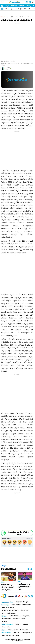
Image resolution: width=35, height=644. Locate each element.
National (16, 619)
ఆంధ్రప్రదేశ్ (14, 6)
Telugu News (4, 17)
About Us (16, 633)
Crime (23, 619)
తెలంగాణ (22, 6)
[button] (31, 569)
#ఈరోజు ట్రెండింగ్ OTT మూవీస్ (23, 9)
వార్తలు (7, 6)
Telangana (25, 616)
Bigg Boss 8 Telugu (9, 613)
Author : (8, 61)
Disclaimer (16, 636)
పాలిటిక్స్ (28, 6)
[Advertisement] (17, 41)
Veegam (21, 641)
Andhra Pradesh (14, 616)
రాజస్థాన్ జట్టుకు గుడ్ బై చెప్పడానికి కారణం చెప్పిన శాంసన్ (24, 587)
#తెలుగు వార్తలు (9, 9)
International (7, 619)
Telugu (25, 602)
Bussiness (24, 630)
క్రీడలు (3, 582)
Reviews (25, 624)
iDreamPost (26, 605)
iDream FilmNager (8, 608)
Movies (18, 624)
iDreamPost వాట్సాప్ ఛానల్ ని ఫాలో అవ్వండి (19, 533)
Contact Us (6, 636)
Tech (10, 630)
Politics (5, 622)
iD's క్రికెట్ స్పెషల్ (25, 610)
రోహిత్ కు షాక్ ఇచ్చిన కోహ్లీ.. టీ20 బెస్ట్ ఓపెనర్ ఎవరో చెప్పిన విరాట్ (8, 587)
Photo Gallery (7, 627)
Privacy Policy (26, 633)
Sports (16, 630)
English (18, 602)
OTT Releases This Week (10, 610)
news (10, 17)
